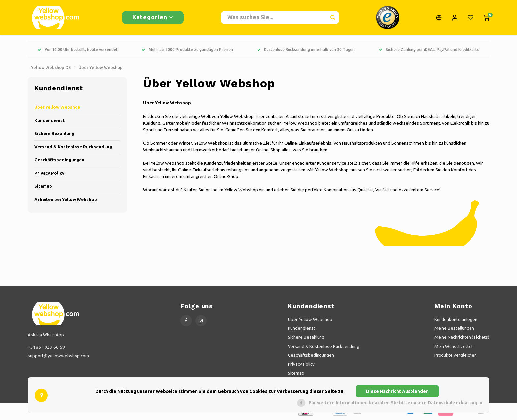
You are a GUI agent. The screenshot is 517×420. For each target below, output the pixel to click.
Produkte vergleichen (456, 356)
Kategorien (153, 18)
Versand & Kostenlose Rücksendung (73, 148)
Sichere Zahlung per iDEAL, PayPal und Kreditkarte (429, 51)
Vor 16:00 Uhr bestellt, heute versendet (78, 51)
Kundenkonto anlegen (456, 321)
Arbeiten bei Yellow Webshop (66, 201)
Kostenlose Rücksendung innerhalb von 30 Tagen (306, 51)
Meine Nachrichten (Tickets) (462, 338)
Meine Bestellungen (454, 329)
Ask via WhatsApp (46, 336)
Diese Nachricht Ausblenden (397, 391)
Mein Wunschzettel (453, 348)
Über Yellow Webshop (101, 69)
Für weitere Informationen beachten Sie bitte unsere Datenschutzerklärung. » (395, 403)
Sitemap (43, 188)
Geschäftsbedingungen (59, 161)
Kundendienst (49, 122)
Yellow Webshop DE (51, 69)
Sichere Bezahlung (54, 135)
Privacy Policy (49, 174)
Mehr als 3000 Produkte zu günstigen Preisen (187, 51)
